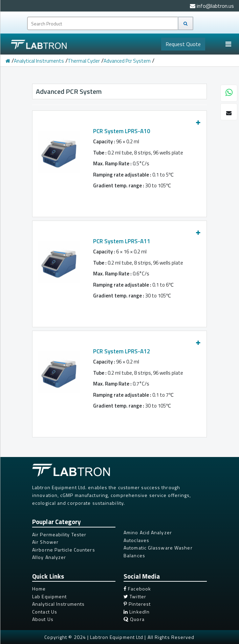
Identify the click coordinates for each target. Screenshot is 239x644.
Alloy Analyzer (49, 557)
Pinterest (137, 604)
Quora (134, 619)
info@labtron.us (212, 6)
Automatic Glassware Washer (158, 548)
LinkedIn (137, 612)
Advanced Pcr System (127, 61)
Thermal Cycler (84, 61)
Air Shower (45, 542)
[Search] (186, 23)
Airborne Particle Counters (64, 550)
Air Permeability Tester (59, 534)
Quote (183, 44)
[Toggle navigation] (228, 44)
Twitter (135, 596)
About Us (43, 619)
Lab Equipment (49, 596)
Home (39, 589)
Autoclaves (136, 540)
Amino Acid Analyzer (148, 532)
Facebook (137, 589)
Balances (134, 555)
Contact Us (45, 612)
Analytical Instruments (39, 61)
